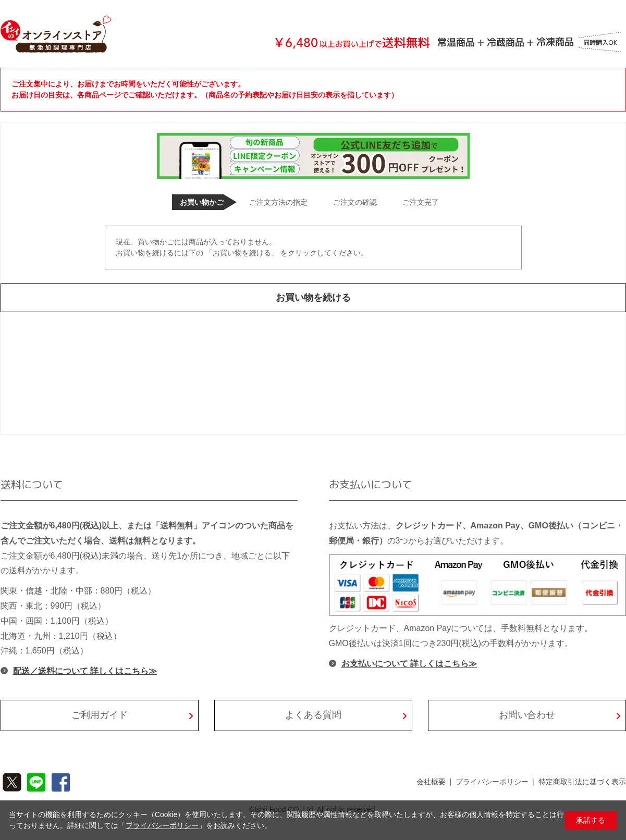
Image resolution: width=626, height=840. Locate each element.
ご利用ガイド (100, 715)
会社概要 (431, 782)
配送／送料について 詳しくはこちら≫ (85, 671)
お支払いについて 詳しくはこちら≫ (409, 664)
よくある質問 (313, 715)
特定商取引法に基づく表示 (582, 782)
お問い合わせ (527, 715)
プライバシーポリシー (492, 782)
